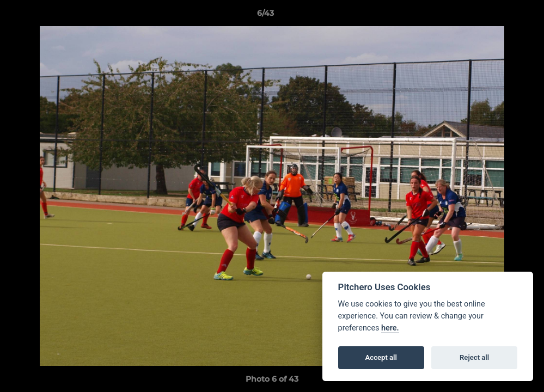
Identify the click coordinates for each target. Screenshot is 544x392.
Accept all (381, 357)
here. (390, 328)
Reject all (474, 357)
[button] (498, 16)
